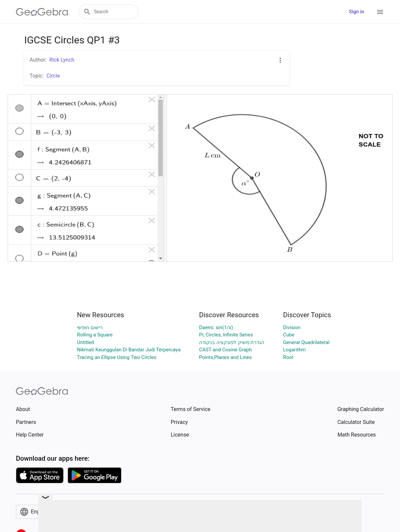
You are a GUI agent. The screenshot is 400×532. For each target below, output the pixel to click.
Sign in (357, 12)
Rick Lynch (62, 60)
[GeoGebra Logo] (42, 12)
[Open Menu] (380, 12)
